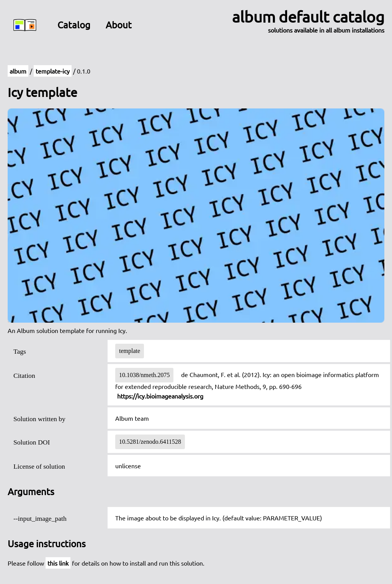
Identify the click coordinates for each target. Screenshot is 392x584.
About (119, 25)
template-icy (53, 71)
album (18, 71)
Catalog (74, 25)
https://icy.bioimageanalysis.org (160, 396)
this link (58, 563)
